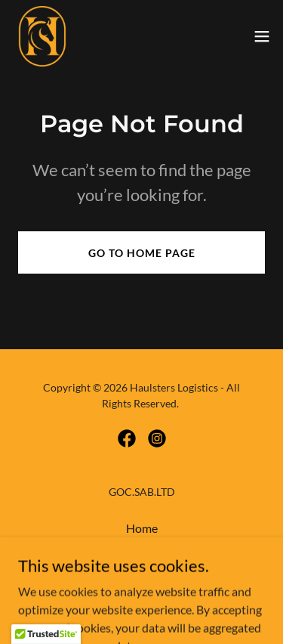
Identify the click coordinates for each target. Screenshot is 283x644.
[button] (262, 36)
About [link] (142, 548)
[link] (42, 36)
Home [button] (142, 528)
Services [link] (142, 569)
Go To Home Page (142, 253)
